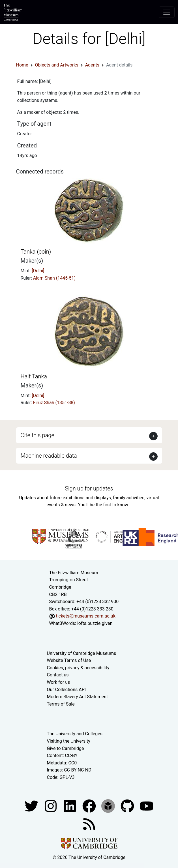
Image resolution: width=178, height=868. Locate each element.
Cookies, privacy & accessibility (78, 668)
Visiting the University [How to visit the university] (69, 741)
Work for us (59, 682)
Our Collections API (67, 690)
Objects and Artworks (57, 65)
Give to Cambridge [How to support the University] (66, 748)
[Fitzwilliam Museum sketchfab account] (109, 806)
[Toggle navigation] (167, 12)
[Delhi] (38, 271)
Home (22, 65)
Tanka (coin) (36, 252)
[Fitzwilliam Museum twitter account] (32, 806)
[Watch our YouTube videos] (147, 806)
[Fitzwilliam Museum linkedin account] (90, 806)
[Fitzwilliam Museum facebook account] (70, 806)
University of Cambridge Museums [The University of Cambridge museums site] (82, 653)
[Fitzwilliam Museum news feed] (89, 824)
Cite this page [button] (37, 435)
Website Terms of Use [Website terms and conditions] (69, 660)
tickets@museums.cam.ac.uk (85, 616)
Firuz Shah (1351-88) (54, 403)
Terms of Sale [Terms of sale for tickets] (61, 704)
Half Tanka (34, 376)
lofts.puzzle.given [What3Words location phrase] (95, 623)
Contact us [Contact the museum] (58, 675)
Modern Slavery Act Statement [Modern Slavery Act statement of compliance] (78, 697)
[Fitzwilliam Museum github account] (128, 806)
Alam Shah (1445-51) (54, 278)
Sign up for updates (89, 488)
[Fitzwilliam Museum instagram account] (51, 806)
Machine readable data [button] (49, 456)
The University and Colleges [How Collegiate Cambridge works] (75, 734)
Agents (92, 65)
